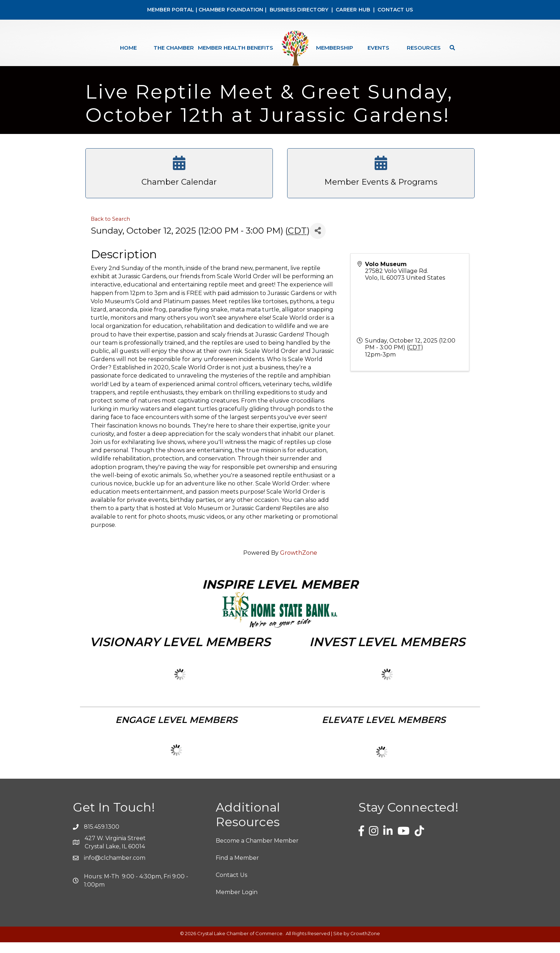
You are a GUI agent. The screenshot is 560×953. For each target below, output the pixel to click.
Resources (424, 48)
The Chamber (174, 48)
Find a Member (237, 869)
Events (378, 48)
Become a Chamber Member (257, 851)
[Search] (451, 48)
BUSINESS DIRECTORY (298, 10)
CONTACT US (395, 10)
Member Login (237, 903)
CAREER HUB (353, 10)
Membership (335, 48)
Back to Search (110, 230)
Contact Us (231, 886)
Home (128, 48)
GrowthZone (299, 563)
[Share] (318, 242)
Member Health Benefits (236, 48)
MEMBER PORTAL (171, 10)
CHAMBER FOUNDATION (231, 10)
